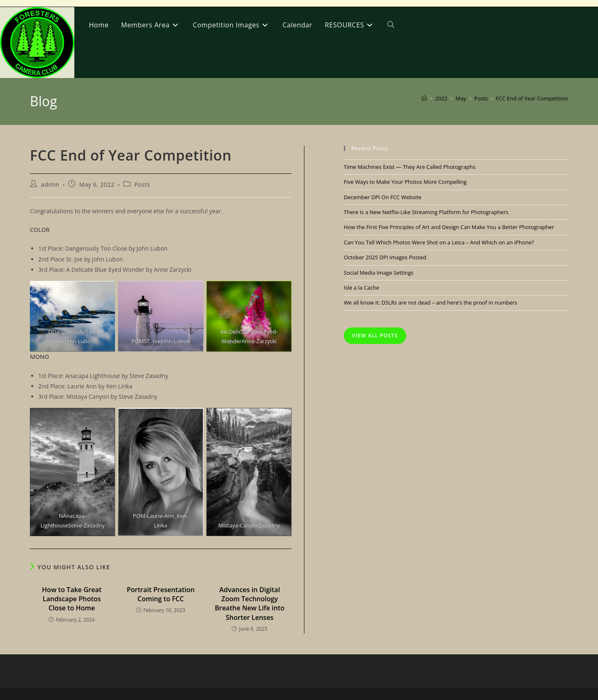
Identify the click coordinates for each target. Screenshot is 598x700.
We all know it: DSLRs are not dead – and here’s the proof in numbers (431, 302)
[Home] (424, 98)
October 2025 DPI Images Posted (385, 257)
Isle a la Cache (361, 288)
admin (50, 184)
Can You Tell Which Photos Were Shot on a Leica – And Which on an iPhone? (439, 242)
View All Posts (375, 335)
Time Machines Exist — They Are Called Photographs (410, 167)
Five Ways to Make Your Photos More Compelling (405, 182)
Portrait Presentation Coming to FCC (161, 594)
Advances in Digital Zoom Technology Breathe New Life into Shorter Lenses (250, 604)
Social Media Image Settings (379, 273)
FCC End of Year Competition (532, 98)
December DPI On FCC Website (383, 197)
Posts (142, 184)
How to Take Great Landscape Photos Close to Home (72, 599)
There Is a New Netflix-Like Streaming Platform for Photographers (426, 212)
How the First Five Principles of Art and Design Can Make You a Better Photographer (449, 227)
